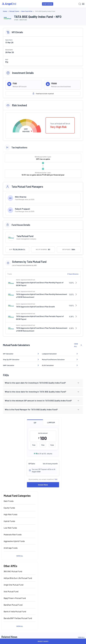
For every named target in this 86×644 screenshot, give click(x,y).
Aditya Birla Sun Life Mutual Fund (18, 578)
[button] (43, 383)
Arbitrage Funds (11, 548)
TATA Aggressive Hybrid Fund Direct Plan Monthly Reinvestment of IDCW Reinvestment (42, 296)
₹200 (52, 445)
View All (20, 556)
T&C (56, 479)
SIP (35, 423)
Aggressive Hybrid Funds (14, 541)
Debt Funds (9, 501)
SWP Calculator (9, 365)
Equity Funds (9, 508)
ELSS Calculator (48, 365)
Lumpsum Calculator (49, 354)
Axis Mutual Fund (11, 591)
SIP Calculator (8, 354)
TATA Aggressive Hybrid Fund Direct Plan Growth (35, 307)
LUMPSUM (51, 422)
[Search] (80, 4)
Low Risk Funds (10, 528)
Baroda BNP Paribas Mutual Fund (18, 618)
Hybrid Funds (9, 521)
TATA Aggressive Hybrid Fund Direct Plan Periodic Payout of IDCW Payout (40, 318)
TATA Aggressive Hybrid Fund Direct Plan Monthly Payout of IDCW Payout (40, 284)
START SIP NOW (48, 4)
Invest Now (43, 485)
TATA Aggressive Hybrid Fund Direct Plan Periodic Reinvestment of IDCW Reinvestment (42, 329)
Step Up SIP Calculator (11, 359)
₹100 (34, 445)
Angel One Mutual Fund (14, 585)
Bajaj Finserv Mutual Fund (15, 598)
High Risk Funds (10, 514)
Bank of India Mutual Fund (15, 611)
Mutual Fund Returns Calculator (53, 359)
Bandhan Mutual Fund (13, 605)
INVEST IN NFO (43, 641)
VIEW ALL (79, 345)
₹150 (43, 445)
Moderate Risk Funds (13, 534)
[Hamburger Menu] (83, 4)
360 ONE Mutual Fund (13, 571)
